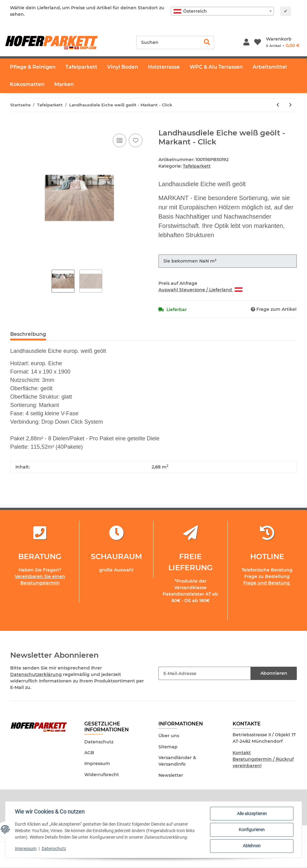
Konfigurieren (251, 830)
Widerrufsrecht (102, 775)
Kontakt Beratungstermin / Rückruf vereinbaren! (263, 759)
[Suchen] (168, 43)
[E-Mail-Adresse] (205, 673)
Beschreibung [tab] (28, 334)
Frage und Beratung (267, 583)
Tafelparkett (197, 166)
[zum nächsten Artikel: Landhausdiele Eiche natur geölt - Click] (290, 105)
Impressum (97, 763)
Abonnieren (274, 673)
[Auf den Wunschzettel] (136, 140)
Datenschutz (99, 742)
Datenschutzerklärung (36, 674)
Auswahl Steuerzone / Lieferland (200, 290)
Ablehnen (251, 846)
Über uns (169, 736)
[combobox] (222, 11)
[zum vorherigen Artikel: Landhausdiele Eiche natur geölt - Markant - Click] (278, 105)
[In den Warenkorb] (15, 125)
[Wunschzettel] (258, 43)
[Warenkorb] (283, 42)
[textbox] (222, 11)
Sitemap (168, 747)
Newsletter (171, 775)
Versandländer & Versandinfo (177, 761)
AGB (89, 753)
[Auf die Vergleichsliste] (120, 140)
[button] (246, 43)
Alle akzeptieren (252, 814)
